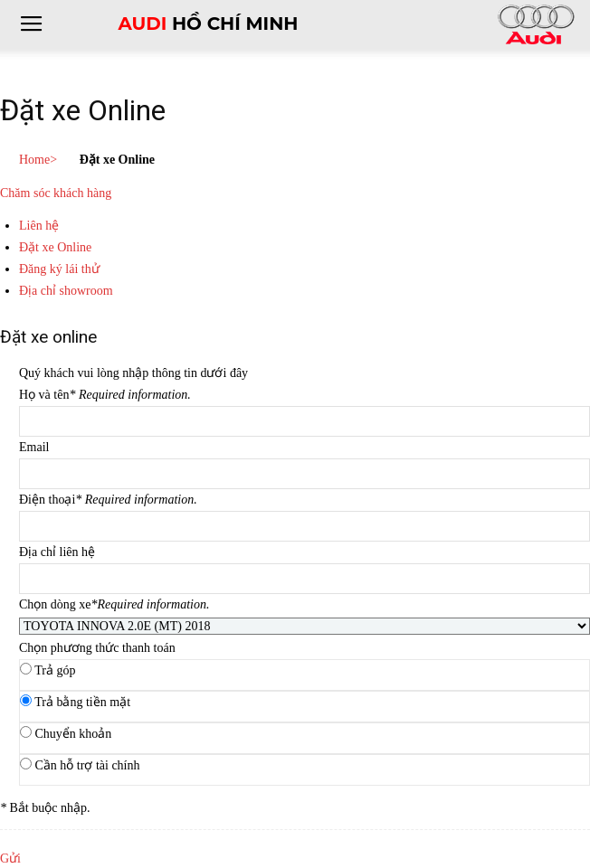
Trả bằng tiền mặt (82, 702)
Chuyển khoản (74, 734)
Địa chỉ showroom (66, 291)
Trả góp (55, 670)
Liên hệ (39, 226)
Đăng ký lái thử (59, 269)
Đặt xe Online (55, 247)
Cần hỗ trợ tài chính (88, 765)
